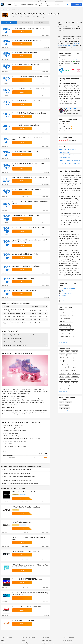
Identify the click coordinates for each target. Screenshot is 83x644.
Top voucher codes (47, 640)
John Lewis (73, 367)
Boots (75, 355)
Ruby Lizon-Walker (72, 109)
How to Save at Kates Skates (67, 149)
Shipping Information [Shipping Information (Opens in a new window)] (66, 291)
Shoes (61, 402)
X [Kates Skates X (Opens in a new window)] (61, 298)
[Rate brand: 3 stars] (64, 140)
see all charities (74, 60)
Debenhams (75, 352)
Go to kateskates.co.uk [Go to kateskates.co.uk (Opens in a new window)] (67, 288)
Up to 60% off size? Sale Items (23, 620)
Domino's (69, 358)
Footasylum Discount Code (66, 312)
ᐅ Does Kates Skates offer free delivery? (15, 345)
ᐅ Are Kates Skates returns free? (12, 338)
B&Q (69, 373)
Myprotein (62, 373)
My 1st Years (76, 373)
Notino (61, 376)
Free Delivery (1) (25, 23)
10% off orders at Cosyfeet (22, 522)
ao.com (69, 355)
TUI (61, 361)
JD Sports (70, 386)
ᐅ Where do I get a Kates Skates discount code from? (18, 335)
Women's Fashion (64, 405)
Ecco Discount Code (65, 328)
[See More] (80, 399)
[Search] (62, 5)
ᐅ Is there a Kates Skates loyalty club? (14, 342)
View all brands (63, 343)
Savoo (2, 9)
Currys (67, 352)
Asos (61, 383)
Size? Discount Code (65, 318)
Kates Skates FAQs (64, 158)
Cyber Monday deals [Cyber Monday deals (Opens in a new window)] (68, 642)
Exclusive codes (46, 642)
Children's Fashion (64, 408)
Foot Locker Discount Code (67, 331)
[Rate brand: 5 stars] (68, 140)
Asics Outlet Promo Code (66, 321)
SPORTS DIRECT (64, 370)
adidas (74, 361)
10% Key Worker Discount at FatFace (26, 551)
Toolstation (63, 380)
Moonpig (73, 364)
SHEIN (68, 376)
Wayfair (76, 358)
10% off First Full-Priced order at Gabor (26, 507)
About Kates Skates (65, 152)
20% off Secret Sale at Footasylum (25, 492)
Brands (8, 9)
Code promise (16, 495)
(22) (9, 23)
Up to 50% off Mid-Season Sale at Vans (27, 607)
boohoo (67, 383)
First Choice (75, 383)
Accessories (68, 402)
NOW (66, 367)
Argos (61, 352)
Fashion (23, 640)
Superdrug (62, 386)
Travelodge (63, 389)
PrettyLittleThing (64, 364)
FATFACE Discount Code (66, 334)
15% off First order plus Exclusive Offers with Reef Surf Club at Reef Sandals (30, 566)
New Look (67, 361)
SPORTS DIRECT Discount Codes (68, 337)
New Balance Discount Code (67, 315)
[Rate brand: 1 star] (60, 140)
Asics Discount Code (65, 324)
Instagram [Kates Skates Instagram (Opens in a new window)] (63, 301)
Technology (24, 642)
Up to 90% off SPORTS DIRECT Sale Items (27, 579)
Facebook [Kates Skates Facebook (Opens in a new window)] (63, 296)
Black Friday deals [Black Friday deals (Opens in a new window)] (67, 640)
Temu (76, 389)
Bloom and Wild (72, 380)
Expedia (73, 370)
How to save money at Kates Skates (69, 160)
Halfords (62, 358)
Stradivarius (75, 376)
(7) (41, 23)
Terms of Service (59, 1)
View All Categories (64, 411)
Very (61, 367)
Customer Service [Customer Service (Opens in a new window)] (65, 293)
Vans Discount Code (65, 340)
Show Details (46, 35)
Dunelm (70, 389)
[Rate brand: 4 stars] (66, 140)
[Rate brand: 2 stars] (62, 140)
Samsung (62, 355)
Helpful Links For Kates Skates (68, 155)
